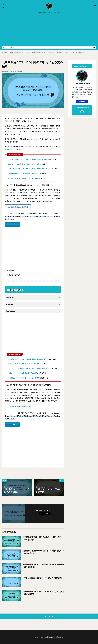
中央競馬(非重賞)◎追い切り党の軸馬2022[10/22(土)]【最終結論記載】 (43, 593)
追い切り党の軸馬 (13, 275)
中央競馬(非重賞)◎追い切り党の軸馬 (20, 52)
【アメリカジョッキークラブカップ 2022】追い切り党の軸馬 (28, 169)
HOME (5, 52)
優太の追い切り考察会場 (55, 637)
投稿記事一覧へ (81, 102)
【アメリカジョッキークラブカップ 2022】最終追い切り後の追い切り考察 (28, 159)
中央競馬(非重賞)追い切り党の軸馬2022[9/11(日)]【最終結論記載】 (42, 538)
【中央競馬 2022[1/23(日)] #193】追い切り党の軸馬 (70, 52)
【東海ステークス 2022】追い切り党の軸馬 (22, 173)
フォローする (12, 225)
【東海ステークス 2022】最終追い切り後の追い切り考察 (23, 164)
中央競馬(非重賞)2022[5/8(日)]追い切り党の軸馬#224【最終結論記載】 (43, 566)
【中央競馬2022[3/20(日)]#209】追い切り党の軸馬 (42, 578)
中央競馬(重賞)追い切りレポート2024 (48, 13)
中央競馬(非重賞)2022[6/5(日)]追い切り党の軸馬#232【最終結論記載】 (43, 552)
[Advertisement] (49, 32)
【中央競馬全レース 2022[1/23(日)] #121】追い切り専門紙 (24, 178)
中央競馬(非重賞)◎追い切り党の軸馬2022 (43, 52)
